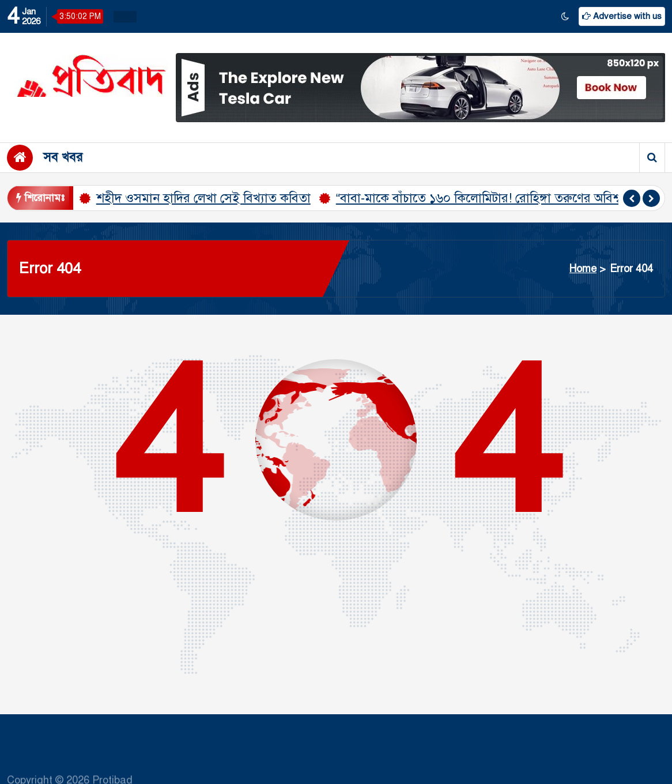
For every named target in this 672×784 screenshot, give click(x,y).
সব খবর (63, 157)
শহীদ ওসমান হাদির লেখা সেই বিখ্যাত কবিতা (203, 198)
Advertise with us (622, 16)
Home (583, 269)
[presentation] (632, 198)
